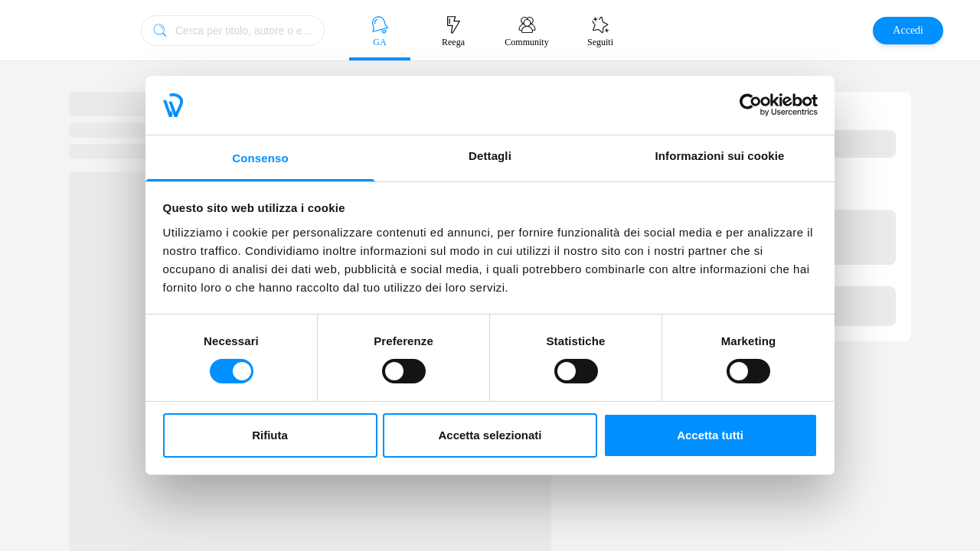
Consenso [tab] (260, 158)
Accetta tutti (710, 435)
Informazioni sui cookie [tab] (720, 156)
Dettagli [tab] (490, 156)
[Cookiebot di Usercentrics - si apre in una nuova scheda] (751, 105)
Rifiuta (270, 435)
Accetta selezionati (490, 435)
